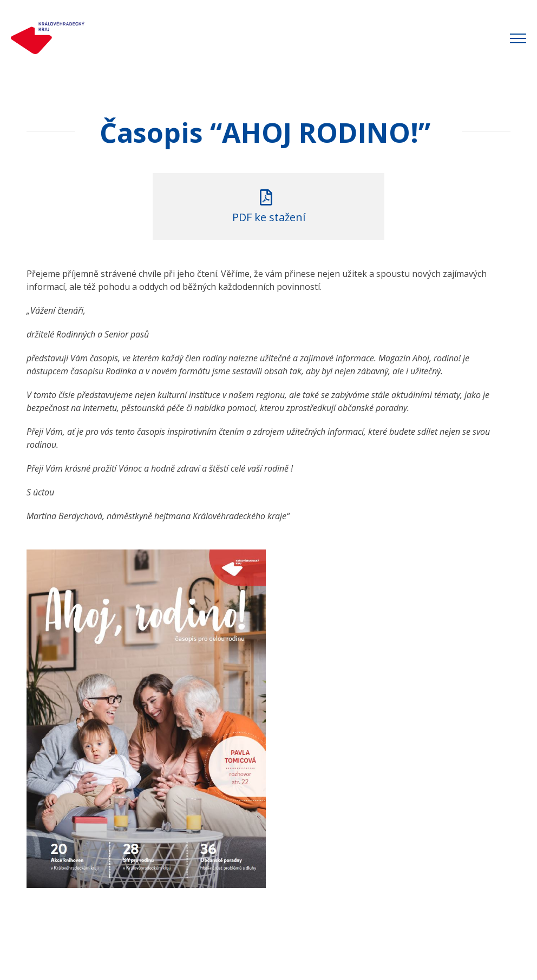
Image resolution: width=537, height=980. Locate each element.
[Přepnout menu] (518, 38)
